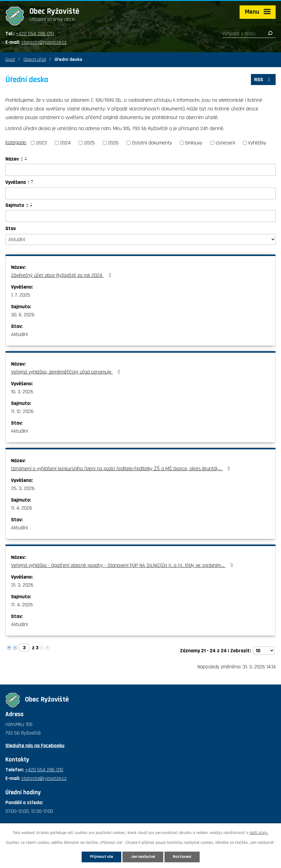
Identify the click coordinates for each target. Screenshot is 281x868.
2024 (65, 143)
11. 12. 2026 (22, 411)
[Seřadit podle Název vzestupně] (26, 157)
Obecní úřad (35, 60)
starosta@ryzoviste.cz (44, 42)
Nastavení (182, 857)
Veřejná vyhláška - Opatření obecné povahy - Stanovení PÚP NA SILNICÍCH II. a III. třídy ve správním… (123, 565)
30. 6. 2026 (23, 315)
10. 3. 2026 (22, 392)
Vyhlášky (257, 143)
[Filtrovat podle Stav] (140, 240)
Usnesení (225, 143)
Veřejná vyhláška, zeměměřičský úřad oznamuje (67, 372)
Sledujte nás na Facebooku (35, 746)
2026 (113, 143)
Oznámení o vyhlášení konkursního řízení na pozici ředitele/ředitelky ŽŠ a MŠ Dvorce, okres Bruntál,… (122, 469)
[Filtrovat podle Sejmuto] (140, 216)
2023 (41, 143)
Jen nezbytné (143, 857)
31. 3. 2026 (22, 585)
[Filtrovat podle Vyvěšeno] (140, 193)
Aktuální (19, 334)
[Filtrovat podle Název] (140, 170)
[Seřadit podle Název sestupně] (26, 160)
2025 (89, 143)
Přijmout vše (101, 857)
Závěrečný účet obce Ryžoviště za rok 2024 (62, 275)
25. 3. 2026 (23, 488)
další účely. (259, 833)
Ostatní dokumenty (152, 143)
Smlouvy (194, 143)
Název (14, 159)
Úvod (10, 60)
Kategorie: (16, 142)
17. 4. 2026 (22, 605)
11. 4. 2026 (22, 508)
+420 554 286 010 (35, 34)
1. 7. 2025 (21, 295)
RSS (263, 80)
